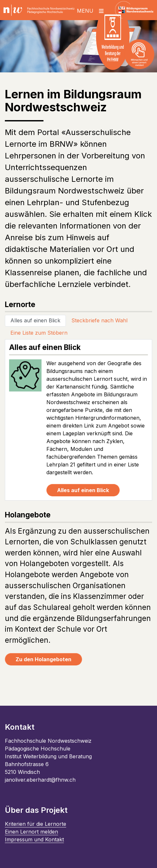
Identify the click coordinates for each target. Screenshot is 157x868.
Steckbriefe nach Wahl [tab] (99, 320)
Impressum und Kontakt (34, 839)
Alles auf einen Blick (83, 490)
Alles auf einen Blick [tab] (35, 320)
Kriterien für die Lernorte (36, 824)
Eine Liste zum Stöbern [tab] (39, 333)
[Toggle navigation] (93, 10)
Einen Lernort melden (31, 832)
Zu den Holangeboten (43, 659)
